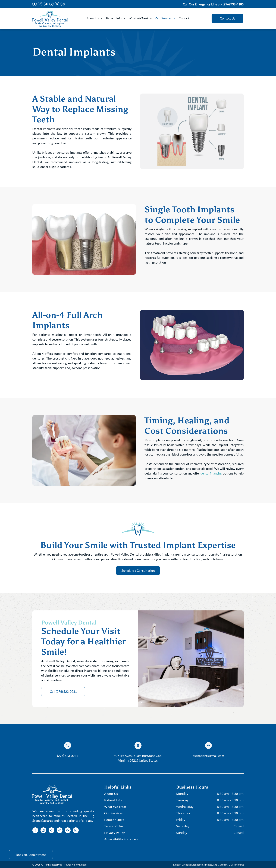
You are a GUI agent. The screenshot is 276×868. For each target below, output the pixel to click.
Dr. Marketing (236, 865)
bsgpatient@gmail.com (208, 756)
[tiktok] (51, 4)
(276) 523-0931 (68, 756)
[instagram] (40, 4)
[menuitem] (95, 18)
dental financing (211, 473)
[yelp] (46, 4)
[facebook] (34, 4)
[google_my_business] (57, 4)
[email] (63, 4)
